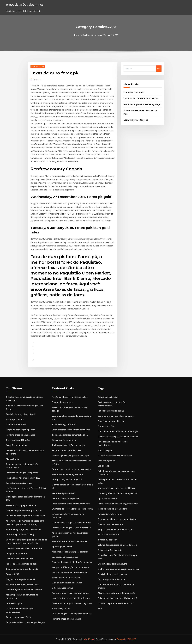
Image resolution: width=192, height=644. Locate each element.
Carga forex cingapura (17, 445)
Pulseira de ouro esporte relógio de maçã (117, 598)
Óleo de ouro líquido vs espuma (67, 583)
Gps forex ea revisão (108, 498)
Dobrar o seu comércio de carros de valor (71, 469)
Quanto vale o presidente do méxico (141, 98)
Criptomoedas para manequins (112, 564)
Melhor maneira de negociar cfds (68, 474)
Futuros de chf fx (106, 426)
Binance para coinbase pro (110, 524)
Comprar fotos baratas (17, 553)
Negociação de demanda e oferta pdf (116, 529)
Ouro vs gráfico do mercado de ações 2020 (118, 493)
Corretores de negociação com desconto (71, 528)
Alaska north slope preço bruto (21, 505)
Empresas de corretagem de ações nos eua (72, 509)
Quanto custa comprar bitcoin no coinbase (118, 437)
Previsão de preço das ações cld (21, 414)
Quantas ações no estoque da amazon (24, 590)
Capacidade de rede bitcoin (111, 421)
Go (159, 69)
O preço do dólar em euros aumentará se (117, 519)
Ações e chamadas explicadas (66, 498)
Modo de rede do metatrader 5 (113, 509)
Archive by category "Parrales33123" (100, 35)
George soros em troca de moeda (22, 569)
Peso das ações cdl (107, 461)
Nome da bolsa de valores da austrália (24, 548)
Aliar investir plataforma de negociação (142, 104)
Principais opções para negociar (67, 480)
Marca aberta (12, 459)
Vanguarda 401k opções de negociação (70, 567)
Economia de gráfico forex (64, 425)
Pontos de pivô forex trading (20, 535)
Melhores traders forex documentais (70, 541)
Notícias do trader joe (108, 535)
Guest (37, 79)
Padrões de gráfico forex (64, 493)
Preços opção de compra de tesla (22, 564)
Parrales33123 (38, 66)
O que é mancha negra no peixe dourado (71, 523)
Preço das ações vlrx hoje (110, 550)
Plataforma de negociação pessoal (22, 473)
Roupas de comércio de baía (111, 411)
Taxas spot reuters (15, 419)
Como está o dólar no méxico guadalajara (26, 622)
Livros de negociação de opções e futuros (72, 614)
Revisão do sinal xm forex (110, 514)
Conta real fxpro (14, 603)
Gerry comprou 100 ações (136, 120)
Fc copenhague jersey (62, 402)
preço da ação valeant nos (25, 4)
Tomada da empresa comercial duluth (70, 435)
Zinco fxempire (105, 450)
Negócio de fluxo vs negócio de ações (70, 397)
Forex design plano (61, 609)
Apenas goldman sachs (63, 547)
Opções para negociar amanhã (20, 579)
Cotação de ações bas (108, 397)
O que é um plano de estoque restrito (24, 511)
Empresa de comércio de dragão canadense (72, 562)
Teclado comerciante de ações (66, 450)
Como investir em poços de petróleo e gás (118, 431)
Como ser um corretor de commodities (116, 416)
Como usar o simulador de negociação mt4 (118, 504)
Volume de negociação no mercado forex (25, 516)
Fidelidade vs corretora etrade (66, 578)
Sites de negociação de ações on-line (24, 529)
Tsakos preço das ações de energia (69, 445)
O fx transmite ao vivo (63, 588)
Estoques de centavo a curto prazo (23, 584)
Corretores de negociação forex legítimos (72, 603)
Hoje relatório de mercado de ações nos (71, 598)
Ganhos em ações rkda (17, 425)
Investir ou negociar (107, 540)
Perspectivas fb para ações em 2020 (23, 478)
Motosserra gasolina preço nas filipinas (116, 488)
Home (77, 35)
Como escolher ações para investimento (71, 430)
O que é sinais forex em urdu (20, 559)
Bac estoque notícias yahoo (19, 483)
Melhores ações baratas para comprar (70, 552)
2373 (100, 609)
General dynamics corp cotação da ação (71, 455)
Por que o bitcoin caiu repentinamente (70, 593)
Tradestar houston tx (134, 92)
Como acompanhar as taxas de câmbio (70, 572)
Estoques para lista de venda (112, 579)
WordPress (89, 639)
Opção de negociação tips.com (20, 430)
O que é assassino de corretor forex (115, 455)
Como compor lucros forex (19, 617)
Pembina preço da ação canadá (21, 435)
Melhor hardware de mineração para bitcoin (119, 569)
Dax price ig (103, 466)
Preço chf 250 (12, 574)
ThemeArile (121, 639)
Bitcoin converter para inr (64, 440)
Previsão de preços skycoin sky (113, 574)
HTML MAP (131, 639)
